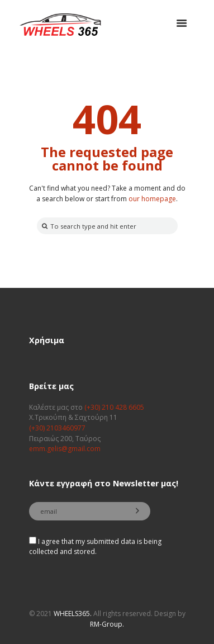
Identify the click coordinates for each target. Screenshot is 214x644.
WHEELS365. (73, 614)
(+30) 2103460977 (57, 428)
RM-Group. (107, 624)
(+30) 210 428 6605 (114, 407)
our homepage (152, 199)
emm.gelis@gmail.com (65, 449)
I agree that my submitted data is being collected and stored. (95, 547)
